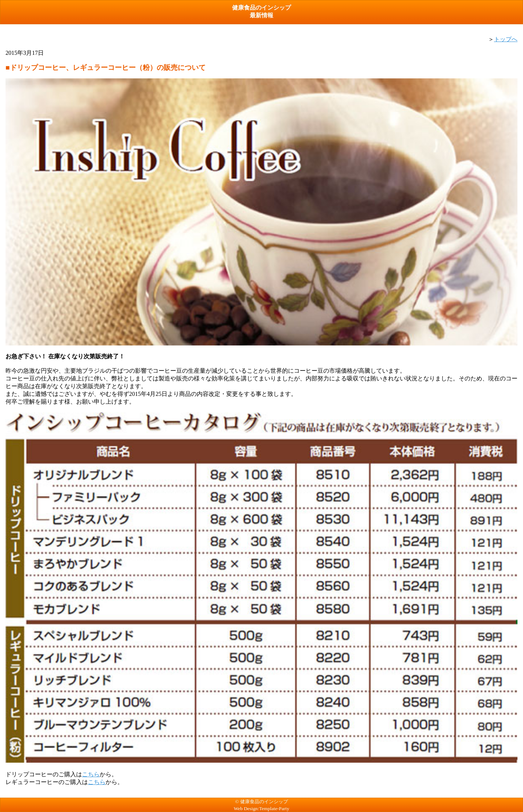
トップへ (506, 39)
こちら (91, 774)
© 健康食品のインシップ (261, 802)
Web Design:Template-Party (262, 809)
